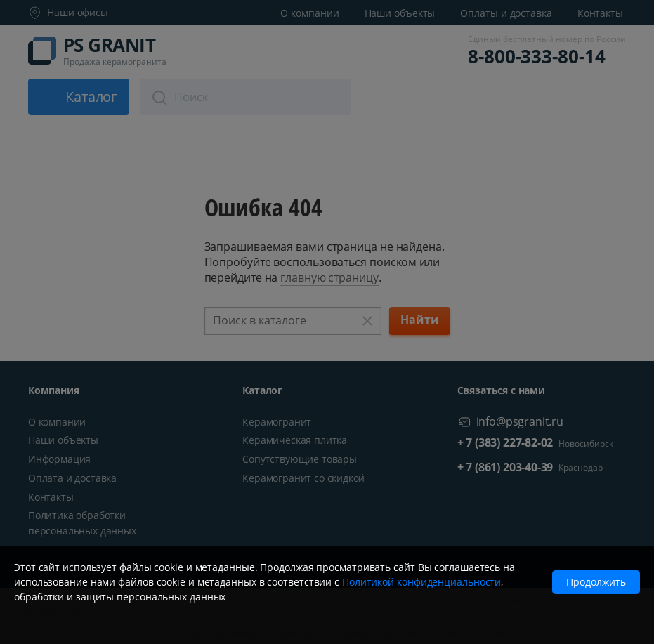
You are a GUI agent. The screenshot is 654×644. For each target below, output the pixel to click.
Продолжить (596, 582)
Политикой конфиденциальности (421, 582)
